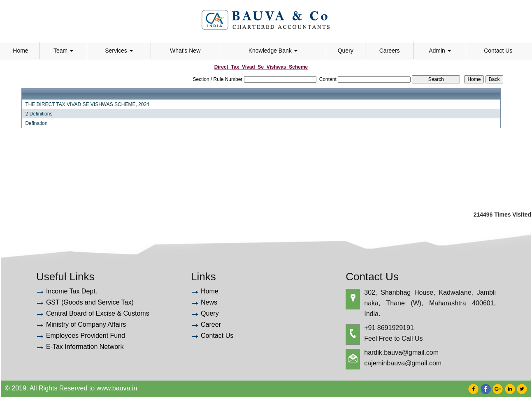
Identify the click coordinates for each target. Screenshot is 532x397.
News (209, 302)
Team (63, 51)
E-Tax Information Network (85, 347)
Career (211, 324)
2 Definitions (39, 114)
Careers (390, 51)
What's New (185, 51)
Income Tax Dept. (72, 291)
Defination (36, 123)
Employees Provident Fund (86, 336)
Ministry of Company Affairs (86, 324)
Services (119, 51)
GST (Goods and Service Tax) (90, 302)
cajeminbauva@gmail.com (403, 363)
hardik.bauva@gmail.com (401, 352)
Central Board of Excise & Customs (98, 313)
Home (20, 51)
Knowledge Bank (273, 51)
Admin (440, 51)
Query (346, 51)
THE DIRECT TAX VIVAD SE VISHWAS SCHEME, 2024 (87, 104)
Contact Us (498, 51)
